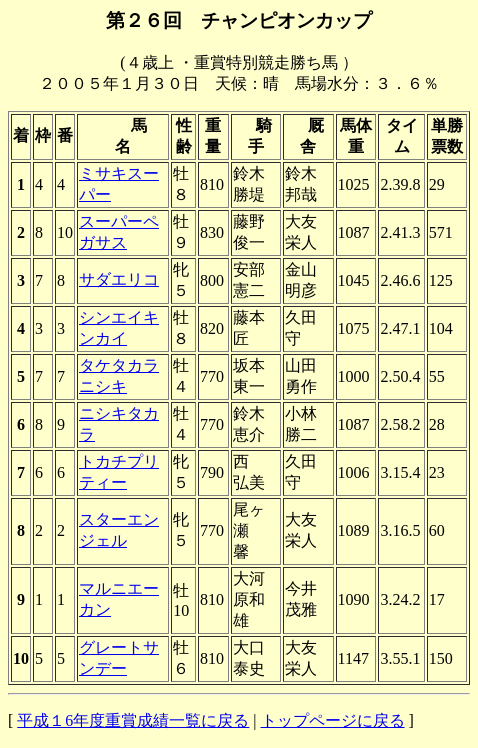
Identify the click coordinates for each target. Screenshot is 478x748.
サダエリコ (119, 279)
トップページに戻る (333, 720)
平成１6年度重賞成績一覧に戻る (133, 720)
